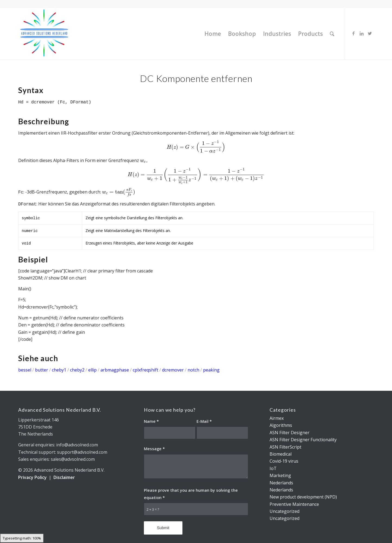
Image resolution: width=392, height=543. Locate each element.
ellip (94, 370)
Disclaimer (64, 477)
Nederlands (281, 483)
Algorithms (281, 425)
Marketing (280, 475)
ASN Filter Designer (290, 433)
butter (42, 370)
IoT (273, 468)
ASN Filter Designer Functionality (303, 440)
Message (154, 449)
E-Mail (204, 421)
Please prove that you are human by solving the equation (191, 494)
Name (151, 421)
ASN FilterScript (285, 447)
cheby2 (77, 370)
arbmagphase (115, 370)
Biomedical (281, 454)
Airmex (277, 418)
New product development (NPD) (303, 497)
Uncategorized (284, 511)
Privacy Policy (32, 477)
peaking (211, 370)
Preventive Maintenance (294, 504)
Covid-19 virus (284, 461)
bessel (25, 370)
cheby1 (59, 370)
